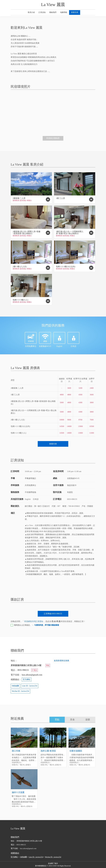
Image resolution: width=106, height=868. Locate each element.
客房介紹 (31, 12)
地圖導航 (64, 12)
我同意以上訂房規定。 (36, 625)
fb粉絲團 (15, 686)
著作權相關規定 (41, 866)
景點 (57, 720)
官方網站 (27, 679)
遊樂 (88, 720)
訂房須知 (42, 12)
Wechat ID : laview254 (20, 691)
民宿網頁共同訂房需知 (34, 621)
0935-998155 (21, 845)
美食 (72, 720)
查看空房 (75, 12)
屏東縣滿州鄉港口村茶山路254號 (30, 841)
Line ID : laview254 (30, 686)
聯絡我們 (53, 12)
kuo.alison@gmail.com (28, 848)
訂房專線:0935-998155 (53, 614)
